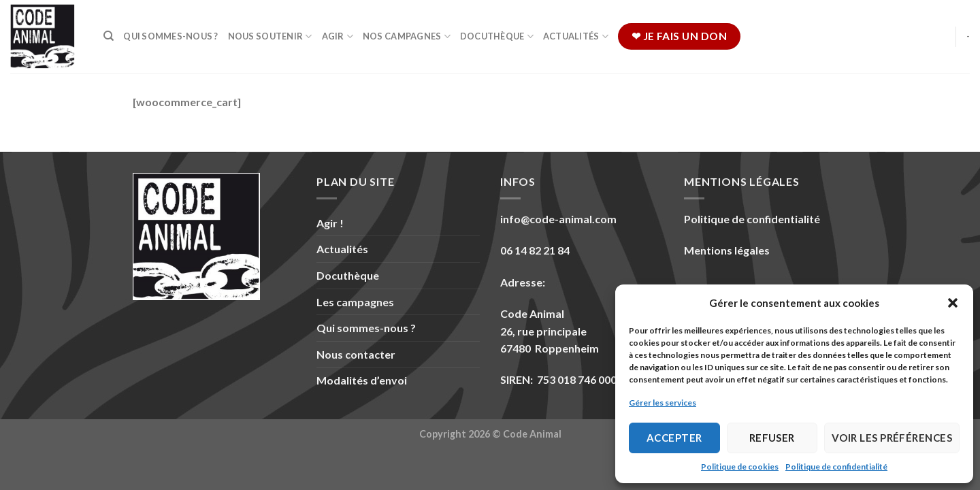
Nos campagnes (407, 36)
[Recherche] (109, 36)
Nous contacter (356, 354)
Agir (338, 36)
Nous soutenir (270, 36)
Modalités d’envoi (362, 380)
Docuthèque (497, 36)
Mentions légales (727, 250)
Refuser (772, 438)
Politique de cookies (740, 467)
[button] (953, 303)
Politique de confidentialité (836, 467)
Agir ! (330, 223)
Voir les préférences (892, 438)
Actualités (576, 36)
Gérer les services (663, 403)
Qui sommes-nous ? (170, 36)
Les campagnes (355, 302)
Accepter (674, 438)
